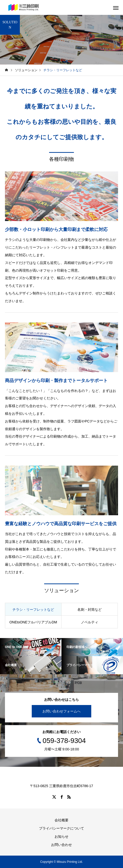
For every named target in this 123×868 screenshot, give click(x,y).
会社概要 (61, 820)
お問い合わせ (61, 845)
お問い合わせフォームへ (61, 711)
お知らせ (61, 836)
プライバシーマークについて (61, 828)
